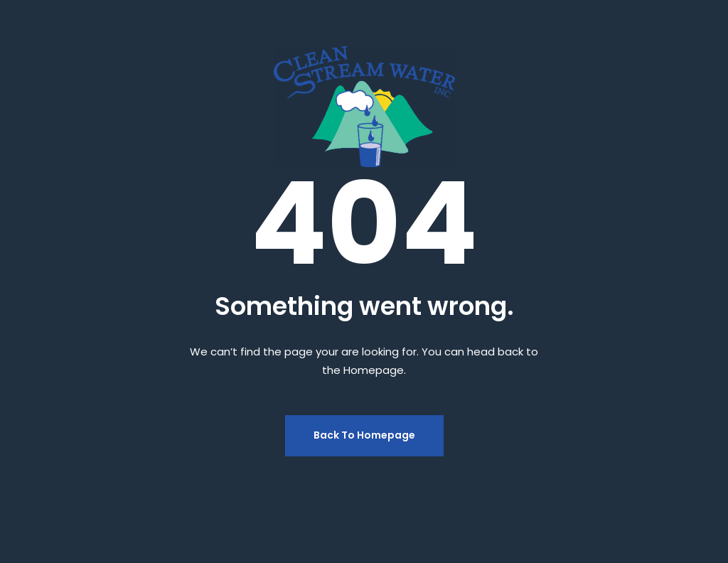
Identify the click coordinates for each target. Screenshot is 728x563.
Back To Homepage (364, 435)
